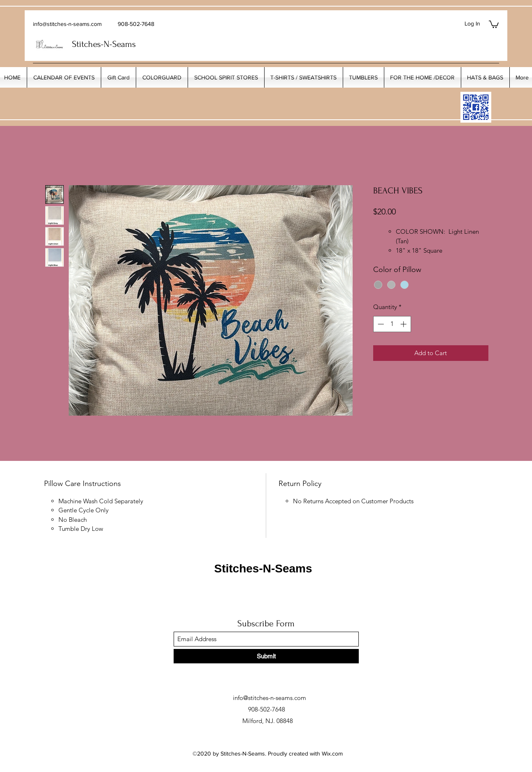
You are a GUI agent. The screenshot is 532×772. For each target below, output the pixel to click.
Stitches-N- (92, 44)
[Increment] (404, 324)
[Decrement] (380, 324)
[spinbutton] (392, 324)
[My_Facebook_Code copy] (476, 107)
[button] (494, 24)
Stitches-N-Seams (263, 569)
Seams (124, 44)
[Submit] (266, 656)
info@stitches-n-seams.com (67, 24)
